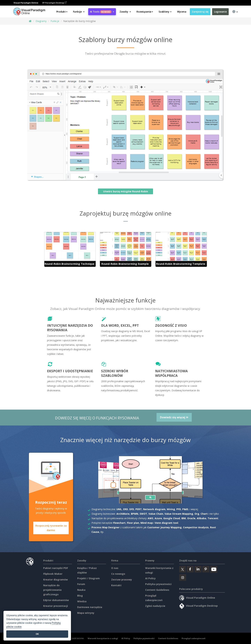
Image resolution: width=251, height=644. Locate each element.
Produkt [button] (62, 12)
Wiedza (82, 601)
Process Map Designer (106, 527)
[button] (79, 12)
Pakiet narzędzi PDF (56, 568)
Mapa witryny (86, 612)
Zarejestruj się (200, 12)
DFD (132, 509)
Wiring (171, 509)
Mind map (147, 523)
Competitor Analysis (196, 527)
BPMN (135, 514)
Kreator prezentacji (56, 606)
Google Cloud (172, 518)
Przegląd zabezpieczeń (193, 638)
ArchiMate (123, 514)
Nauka (81, 589)
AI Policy (150, 578)
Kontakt (116, 585)
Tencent (213, 518)
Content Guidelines (157, 589)
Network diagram (154, 509)
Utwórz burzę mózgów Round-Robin (126, 191)
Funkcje (55, 21)
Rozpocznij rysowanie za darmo (51, 528)
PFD (179, 509)
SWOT (143, 514)
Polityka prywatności (158, 584)
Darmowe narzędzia (90, 607)
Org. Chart (201, 514)
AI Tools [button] (102, 12)
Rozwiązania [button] (145, 12)
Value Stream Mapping (179, 514)
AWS (150, 518)
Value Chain (156, 514)
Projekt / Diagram (88, 578)
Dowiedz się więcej (174, 417)
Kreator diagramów (56, 579)
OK (37, 634)
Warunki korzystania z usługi (103, 638)
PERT (139, 509)
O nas (115, 568)
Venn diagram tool (166, 523)
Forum (81, 584)
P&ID (185, 509)
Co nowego (118, 573)
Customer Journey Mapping (164, 527)
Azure (158, 518)
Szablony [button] (165, 12)
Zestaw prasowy (122, 579)
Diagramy (41, 21)
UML (119, 509)
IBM (184, 518)
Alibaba (201, 518)
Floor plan (133, 523)
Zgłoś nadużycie (155, 606)
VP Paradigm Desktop (54, 3)
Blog (80, 595)
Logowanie (220, 12)
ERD (126, 509)
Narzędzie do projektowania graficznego (52, 589)
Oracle (191, 518)
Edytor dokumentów (56, 600)
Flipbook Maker (53, 573)
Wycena (182, 12)
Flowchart (119, 523)
